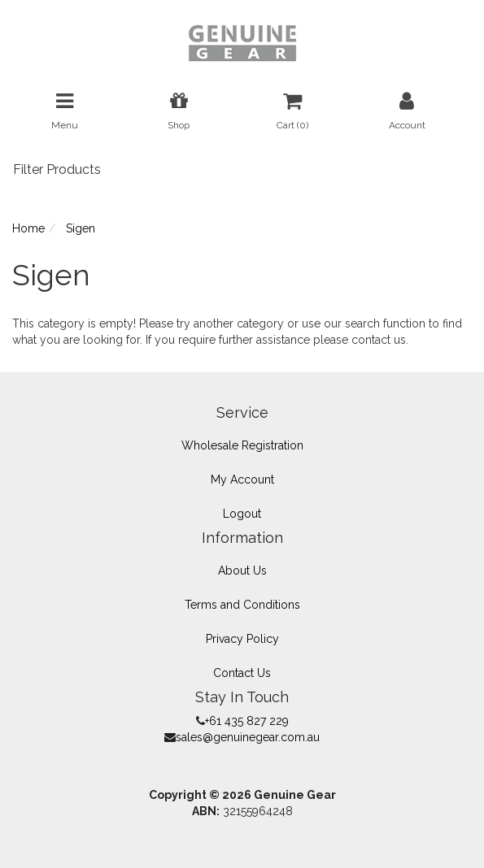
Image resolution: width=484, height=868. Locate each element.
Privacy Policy (242, 639)
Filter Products (57, 170)
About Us (242, 571)
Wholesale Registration (242, 445)
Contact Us (242, 673)
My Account (242, 480)
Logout (242, 514)
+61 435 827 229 (247, 721)
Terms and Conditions (242, 605)
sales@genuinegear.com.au (248, 737)
